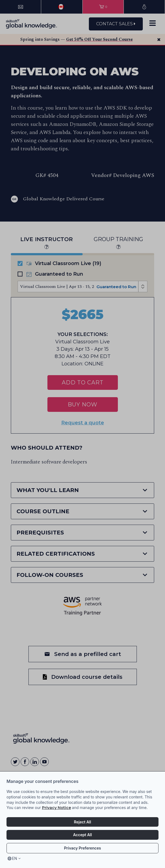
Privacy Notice (56, 808)
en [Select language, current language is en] (14, 858)
